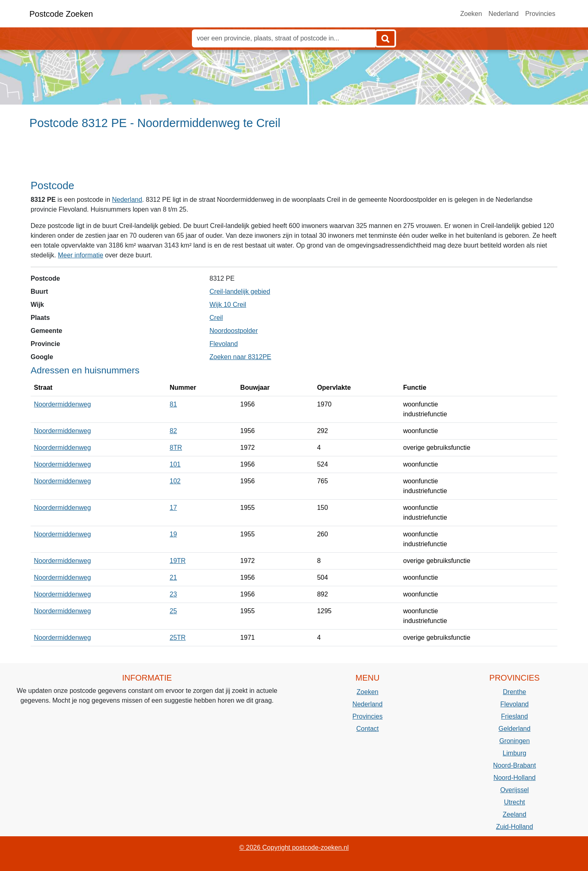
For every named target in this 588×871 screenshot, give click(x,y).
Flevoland (224, 344)
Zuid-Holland (515, 827)
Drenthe (515, 692)
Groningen (515, 741)
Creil (216, 318)
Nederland (503, 14)
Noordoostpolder (234, 331)
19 (174, 534)
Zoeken (471, 14)
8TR (176, 448)
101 (175, 464)
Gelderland (514, 729)
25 (174, 611)
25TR (178, 638)
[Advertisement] (294, 158)
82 (174, 431)
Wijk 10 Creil (228, 305)
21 (174, 577)
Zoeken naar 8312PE (240, 357)
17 (174, 508)
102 (175, 481)
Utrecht (514, 802)
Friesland (514, 716)
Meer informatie (81, 255)
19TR (178, 561)
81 (174, 404)
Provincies (540, 14)
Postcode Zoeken (61, 14)
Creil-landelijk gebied (240, 291)
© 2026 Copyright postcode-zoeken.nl (294, 848)
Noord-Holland (514, 778)
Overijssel (514, 790)
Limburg (514, 753)
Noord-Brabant (515, 765)
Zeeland (514, 814)
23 (174, 594)
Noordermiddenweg (62, 404)
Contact (367, 729)
